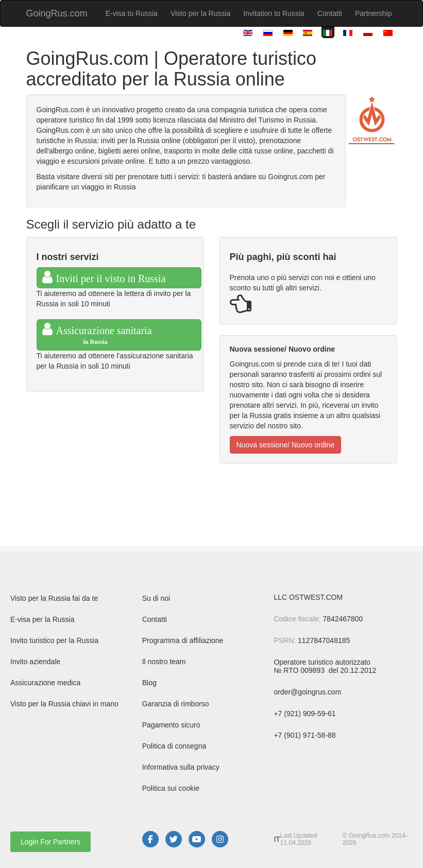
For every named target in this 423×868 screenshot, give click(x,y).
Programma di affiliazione (183, 640)
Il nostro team (164, 662)
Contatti (330, 13)
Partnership (374, 13)
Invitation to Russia (274, 13)
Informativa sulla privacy (181, 767)
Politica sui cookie (171, 788)
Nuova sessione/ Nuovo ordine (286, 445)
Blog (149, 683)
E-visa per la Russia (43, 619)
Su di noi (156, 598)
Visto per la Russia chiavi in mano (64, 704)
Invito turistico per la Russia (54, 640)
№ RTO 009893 (300, 670)
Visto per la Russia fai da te (54, 598)
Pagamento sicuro (171, 725)
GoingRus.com (57, 13)
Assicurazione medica (45, 683)
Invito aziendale (35, 662)
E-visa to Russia (132, 13)
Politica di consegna (174, 746)
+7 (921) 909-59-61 (304, 714)
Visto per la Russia (200, 13)
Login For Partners (50, 842)
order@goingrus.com (307, 692)
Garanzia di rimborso (176, 704)
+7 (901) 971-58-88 (304, 735)
